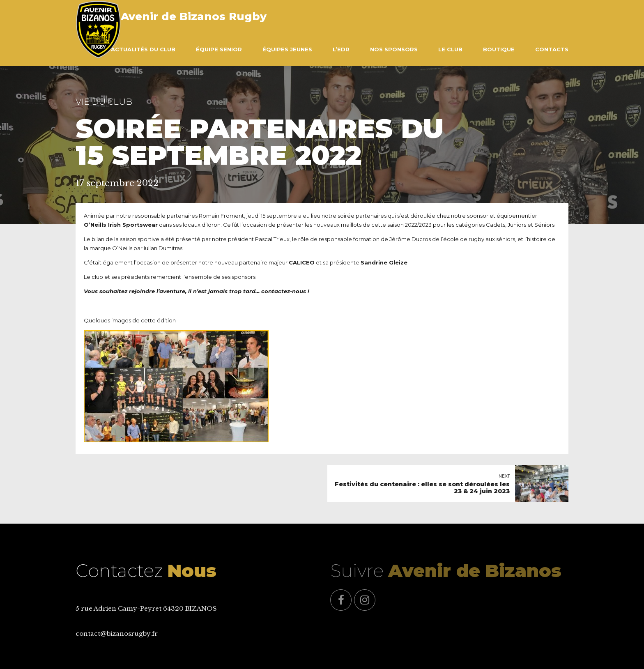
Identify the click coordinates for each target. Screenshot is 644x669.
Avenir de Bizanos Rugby (194, 16)
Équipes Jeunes (287, 49)
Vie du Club (104, 102)
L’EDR (341, 49)
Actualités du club (143, 49)
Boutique (499, 49)
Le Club (450, 49)
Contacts (552, 49)
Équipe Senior (219, 49)
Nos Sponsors (394, 49)
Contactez (146, 571)
